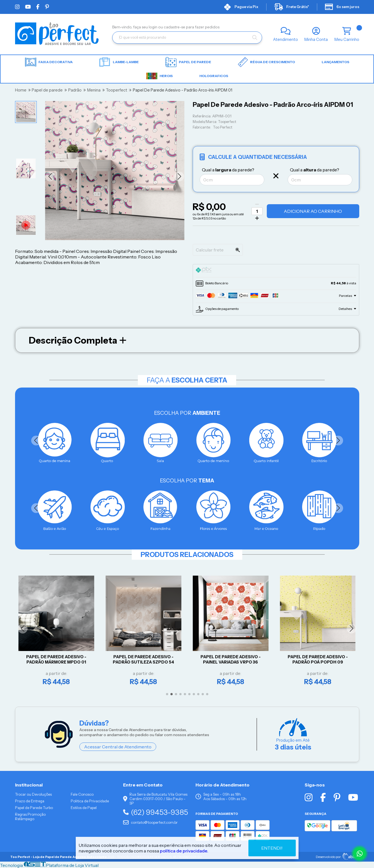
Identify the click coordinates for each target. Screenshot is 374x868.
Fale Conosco (82, 794)
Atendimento (286, 40)
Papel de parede (188, 62)
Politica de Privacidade (90, 801)
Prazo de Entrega (30, 801)
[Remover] (257, 204)
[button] (50, 177)
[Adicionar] (257, 218)
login (153, 27)
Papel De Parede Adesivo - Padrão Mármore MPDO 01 (57, 659)
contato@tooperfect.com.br (150, 822)
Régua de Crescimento (266, 62)
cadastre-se (175, 27)
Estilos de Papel (84, 808)
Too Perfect (223, 127)
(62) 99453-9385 (156, 812)
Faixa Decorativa (49, 62)
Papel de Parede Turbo (34, 808)
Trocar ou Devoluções (33, 794)
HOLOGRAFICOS (214, 76)
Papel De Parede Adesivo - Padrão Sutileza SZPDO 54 (144, 659)
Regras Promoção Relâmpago (30, 817)
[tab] (276, 271)
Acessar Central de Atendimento (118, 747)
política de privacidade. (184, 851)
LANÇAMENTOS (335, 62)
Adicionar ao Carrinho (313, 211)
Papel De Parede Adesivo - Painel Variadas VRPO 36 (231, 659)
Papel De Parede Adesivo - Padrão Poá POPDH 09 (319, 659)
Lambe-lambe (119, 62)
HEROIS (159, 76)
